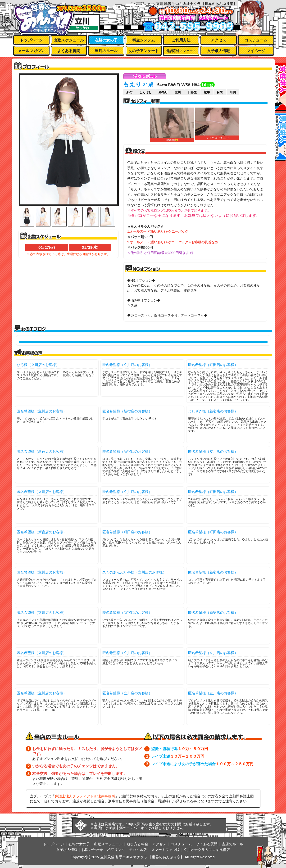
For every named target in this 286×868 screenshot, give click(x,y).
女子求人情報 (218, 51)
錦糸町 (163, 92)
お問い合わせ (92, 850)
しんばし (145, 92)
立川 (178, 92)
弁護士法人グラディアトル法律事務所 (85, 796)
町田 (233, 92)
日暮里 (192, 92)
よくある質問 (69, 51)
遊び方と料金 (137, 844)
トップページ (31, 40)
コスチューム (256, 40)
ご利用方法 (181, 40)
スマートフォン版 (165, 850)
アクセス (218, 40)
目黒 (220, 92)
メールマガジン (31, 51)
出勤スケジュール (69, 40)
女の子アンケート (144, 51)
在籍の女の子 (106, 40)
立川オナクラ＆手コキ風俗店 (207, 850)
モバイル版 (138, 850)
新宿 (129, 92)
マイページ (256, 51)
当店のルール (106, 51)
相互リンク (116, 850)
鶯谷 (207, 92)
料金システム (144, 40)
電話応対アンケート (181, 51)
